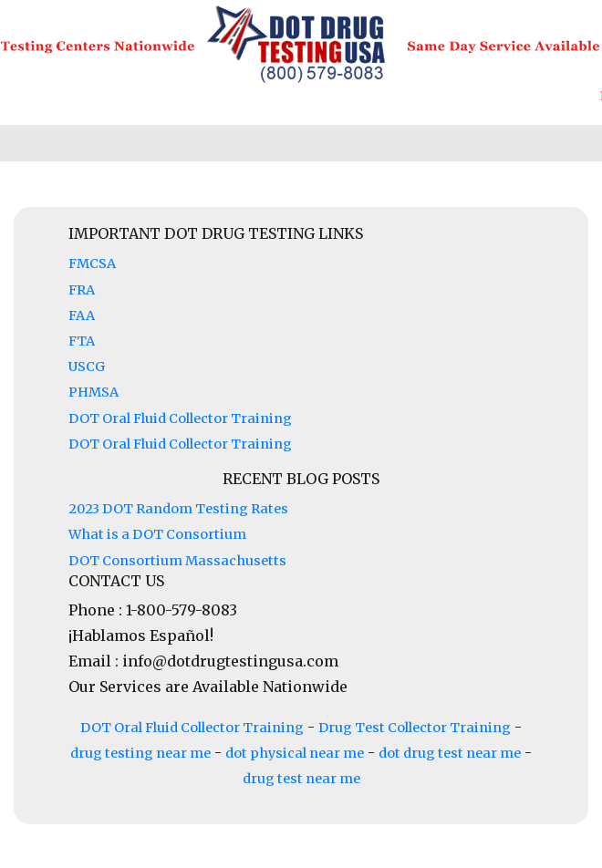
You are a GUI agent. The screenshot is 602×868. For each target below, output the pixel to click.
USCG (87, 367)
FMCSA (92, 263)
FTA (82, 341)
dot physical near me (295, 753)
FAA (82, 315)
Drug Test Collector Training (415, 728)
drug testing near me (140, 753)
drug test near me (301, 779)
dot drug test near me (450, 753)
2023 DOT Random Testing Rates (178, 509)
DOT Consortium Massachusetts (177, 561)
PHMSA (93, 392)
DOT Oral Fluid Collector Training (180, 418)
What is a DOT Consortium (157, 534)
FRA (82, 290)
